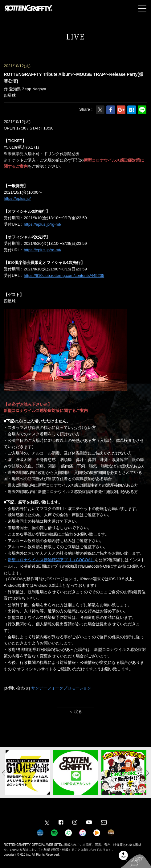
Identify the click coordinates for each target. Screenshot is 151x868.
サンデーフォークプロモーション (61, 688)
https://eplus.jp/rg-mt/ (42, 224)
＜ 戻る (76, 712)
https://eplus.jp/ (17, 198)
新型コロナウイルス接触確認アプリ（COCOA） (51, 560)
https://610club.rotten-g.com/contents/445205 (64, 276)
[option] (28, 772)
